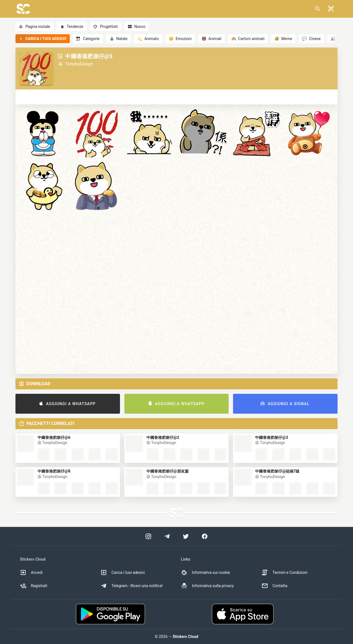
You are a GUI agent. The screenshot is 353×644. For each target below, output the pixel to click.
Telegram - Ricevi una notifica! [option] (132, 586)
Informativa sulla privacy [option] (207, 586)
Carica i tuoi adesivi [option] (123, 572)
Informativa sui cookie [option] (205, 572)
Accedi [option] (31, 572)
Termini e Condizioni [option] (284, 572)
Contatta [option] (274, 586)
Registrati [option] (34, 586)
